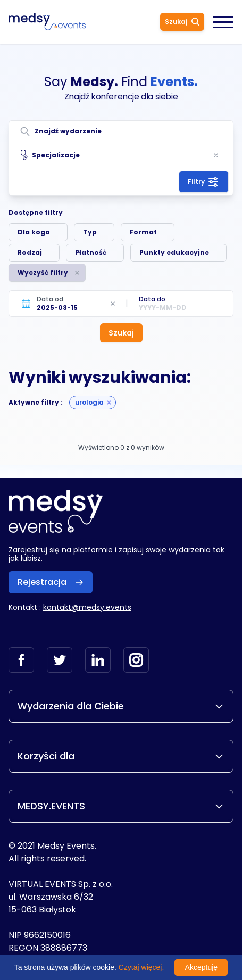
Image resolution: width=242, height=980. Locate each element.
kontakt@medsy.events (87, 607)
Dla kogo (34, 232)
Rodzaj (30, 252)
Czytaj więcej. (141, 967)
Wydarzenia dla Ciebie (121, 706)
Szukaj (182, 22)
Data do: (153, 299)
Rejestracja (51, 582)
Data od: (51, 299)
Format (143, 232)
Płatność (91, 252)
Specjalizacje (50, 155)
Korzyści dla (121, 756)
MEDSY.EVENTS (121, 806)
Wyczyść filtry (43, 273)
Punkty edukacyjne (174, 252)
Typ (90, 232)
